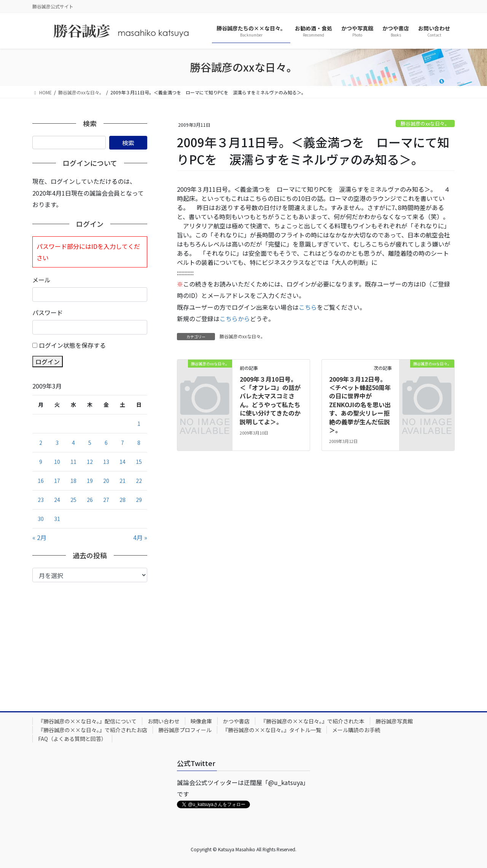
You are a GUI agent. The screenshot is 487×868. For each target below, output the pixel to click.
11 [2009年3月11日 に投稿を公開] (73, 462)
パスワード (48, 312)
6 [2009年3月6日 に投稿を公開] (106, 443)
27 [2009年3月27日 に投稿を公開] (106, 500)
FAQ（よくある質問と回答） (72, 739)
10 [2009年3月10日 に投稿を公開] (57, 462)
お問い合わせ (164, 721)
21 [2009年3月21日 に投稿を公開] (123, 481)
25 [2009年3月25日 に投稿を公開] (73, 500)
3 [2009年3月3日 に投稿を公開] (57, 443)
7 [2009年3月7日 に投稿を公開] (123, 443)
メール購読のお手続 (356, 730)
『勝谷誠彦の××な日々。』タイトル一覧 (272, 730)
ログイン (48, 362)
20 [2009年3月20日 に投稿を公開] (106, 481)
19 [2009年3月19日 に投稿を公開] (90, 481)
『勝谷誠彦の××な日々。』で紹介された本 (313, 721)
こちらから (235, 319)
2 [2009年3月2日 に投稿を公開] (41, 443)
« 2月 (39, 537)
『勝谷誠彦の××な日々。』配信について (87, 721)
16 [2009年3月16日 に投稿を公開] (41, 481)
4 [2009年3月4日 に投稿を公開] (73, 443)
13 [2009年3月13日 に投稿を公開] (106, 462)
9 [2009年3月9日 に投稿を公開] (41, 462)
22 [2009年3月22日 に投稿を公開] (139, 481)
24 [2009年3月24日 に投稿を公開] (57, 500)
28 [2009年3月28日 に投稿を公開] (123, 500)
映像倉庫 (201, 721)
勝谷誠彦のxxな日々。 (425, 123)
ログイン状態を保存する (72, 345)
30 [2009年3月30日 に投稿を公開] (41, 519)
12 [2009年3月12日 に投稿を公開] (90, 462)
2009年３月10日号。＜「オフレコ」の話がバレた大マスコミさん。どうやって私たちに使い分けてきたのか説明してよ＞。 (270, 400)
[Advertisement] (90, 639)
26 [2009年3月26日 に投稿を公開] (90, 500)
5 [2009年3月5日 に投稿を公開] (90, 443)
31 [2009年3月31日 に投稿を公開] (57, 519)
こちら (308, 307)
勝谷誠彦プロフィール (185, 730)
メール (41, 280)
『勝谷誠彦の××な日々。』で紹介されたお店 (93, 730)
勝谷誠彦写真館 (394, 721)
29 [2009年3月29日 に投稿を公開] (139, 500)
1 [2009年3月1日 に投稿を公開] (139, 424)
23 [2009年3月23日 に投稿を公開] (41, 500)
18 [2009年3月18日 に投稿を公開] (73, 481)
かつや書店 (236, 721)
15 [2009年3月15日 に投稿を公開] (139, 462)
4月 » (140, 537)
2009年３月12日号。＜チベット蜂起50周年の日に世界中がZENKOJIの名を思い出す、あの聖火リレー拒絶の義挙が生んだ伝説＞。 (360, 405)
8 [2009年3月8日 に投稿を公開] (139, 443)
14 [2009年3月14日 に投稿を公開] (123, 462)
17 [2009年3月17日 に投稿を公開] (57, 481)
